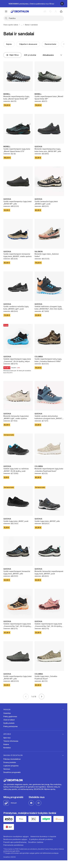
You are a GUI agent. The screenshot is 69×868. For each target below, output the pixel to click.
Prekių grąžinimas (10, 716)
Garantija (7, 713)
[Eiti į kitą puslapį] (42, 697)
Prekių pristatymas (11, 726)
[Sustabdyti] (62, 4)
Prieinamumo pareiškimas (13, 845)
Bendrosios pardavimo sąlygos (15, 839)
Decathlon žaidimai (36, 842)
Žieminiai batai (50, 44)
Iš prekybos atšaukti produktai (41, 839)
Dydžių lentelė (9, 723)
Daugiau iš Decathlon (13, 755)
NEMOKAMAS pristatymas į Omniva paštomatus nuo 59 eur (31, 4)
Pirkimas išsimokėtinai (12, 759)
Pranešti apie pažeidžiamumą (15, 842)
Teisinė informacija (11, 741)
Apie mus (7, 734)
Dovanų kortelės (10, 762)
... (22, 25)
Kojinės (9, 44)
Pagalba (7, 710)
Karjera (6, 744)
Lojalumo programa (11, 766)
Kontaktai (7, 748)
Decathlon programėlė (12, 772)
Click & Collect (9, 720)
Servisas (7, 769)
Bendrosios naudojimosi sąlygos (16, 836)
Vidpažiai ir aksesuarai (28, 44)
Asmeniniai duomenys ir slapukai (43, 836)
